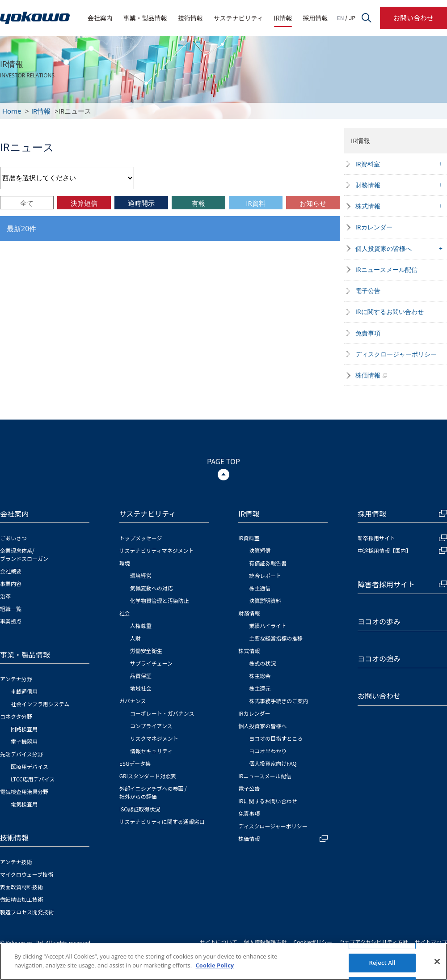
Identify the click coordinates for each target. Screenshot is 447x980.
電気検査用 (24, 804)
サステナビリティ (238, 18)
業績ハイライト (268, 626)
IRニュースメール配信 (386, 269)
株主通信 (260, 588)
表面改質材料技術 (21, 887)
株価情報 (368, 375)
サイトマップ (431, 942)
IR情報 (283, 18)
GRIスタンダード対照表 (148, 776)
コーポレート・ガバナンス (162, 713)
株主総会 (260, 676)
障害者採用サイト (402, 584)
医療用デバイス (30, 766)
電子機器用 (24, 741)
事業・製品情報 (145, 18)
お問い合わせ (413, 18)
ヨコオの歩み (379, 621)
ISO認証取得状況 (140, 809)
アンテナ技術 (16, 862)
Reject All (382, 965)
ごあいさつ (13, 538)
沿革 (5, 596)
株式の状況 (262, 663)
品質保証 (141, 676)
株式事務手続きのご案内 (278, 701)
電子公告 (368, 291)
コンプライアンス (151, 726)
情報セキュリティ (151, 751)
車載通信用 (24, 691)
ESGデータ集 (135, 763)
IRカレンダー (374, 227)
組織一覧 (11, 609)
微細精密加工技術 (21, 899)
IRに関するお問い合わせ (390, 312)
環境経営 (141, 575)
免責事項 (368, 333)
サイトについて (219, 942)
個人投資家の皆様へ (384, 248)
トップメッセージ (141, 538)
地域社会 (141, 688)
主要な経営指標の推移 (276, 638)
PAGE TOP (223, 461)
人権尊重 (141, 626)
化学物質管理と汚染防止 (160, 600)
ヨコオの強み (379, 658)
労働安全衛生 (146, 651)
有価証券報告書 (268, 563)
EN (341, 18)
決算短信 (260, 550)
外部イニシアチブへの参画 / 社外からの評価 (153, 792)
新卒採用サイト (402, 538)
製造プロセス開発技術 (27, 912)
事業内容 (11, 583)
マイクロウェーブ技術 (27, 874)
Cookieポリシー (313, 942)
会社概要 (11, 571)
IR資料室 (368, 164)
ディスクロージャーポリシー (396, 354)
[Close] (437, 964)
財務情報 (368, 185)
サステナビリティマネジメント (157, 550)
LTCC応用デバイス (33, 779)
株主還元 (260, 688)
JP (352, 18)
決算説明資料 (265, 600)
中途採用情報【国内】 (402, 550)
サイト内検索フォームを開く (367, 18)
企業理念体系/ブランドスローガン (24, 554)
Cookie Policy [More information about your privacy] (215, 967)
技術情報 (190, 18)
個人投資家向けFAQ (273, 763)
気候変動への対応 (152, 588)
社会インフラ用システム (40, 704)
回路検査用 (24, 729)
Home (12, 111)
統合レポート (265, 575)
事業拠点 (11, 621)
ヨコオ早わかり (268, 751)
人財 (135, 638)
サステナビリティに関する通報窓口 (162, 821)
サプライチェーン (151, 663)
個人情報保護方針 (266, 942)
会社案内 (100, 18)
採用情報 (316, 18)
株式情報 (368, 206)
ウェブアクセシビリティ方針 (373, 942)
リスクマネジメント (154, 738)
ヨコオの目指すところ (276, 738)
